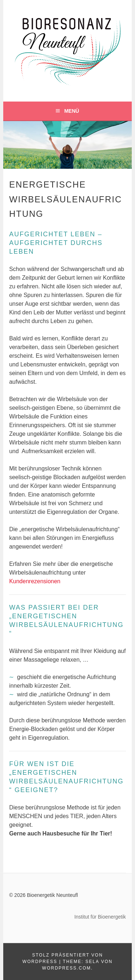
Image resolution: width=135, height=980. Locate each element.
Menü (71, 111)
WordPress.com (67, 968)
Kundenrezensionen (35, 581)
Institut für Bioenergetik (100, 917)
